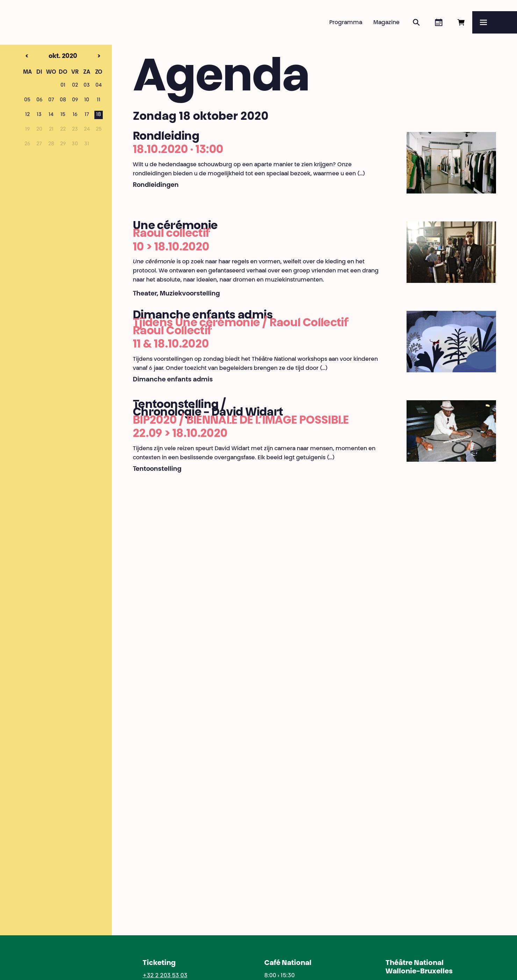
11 (99, 100)
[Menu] (495, 22)
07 (51, 100)
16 (75, 115)
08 (63, 100)
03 (87, 86)
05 (27, 100)
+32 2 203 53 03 (165, 976)
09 (75, 100)
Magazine (386, 23)
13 (39, 115)
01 (63, 86)
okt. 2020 (51, 57)
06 (39, 100)
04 (99, 86)
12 (27, 115)
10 (87, 100)
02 (75, 86)
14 (51, 115)
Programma (346, 23)
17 (87, 115)
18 (99, 115)
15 (63, 115)
